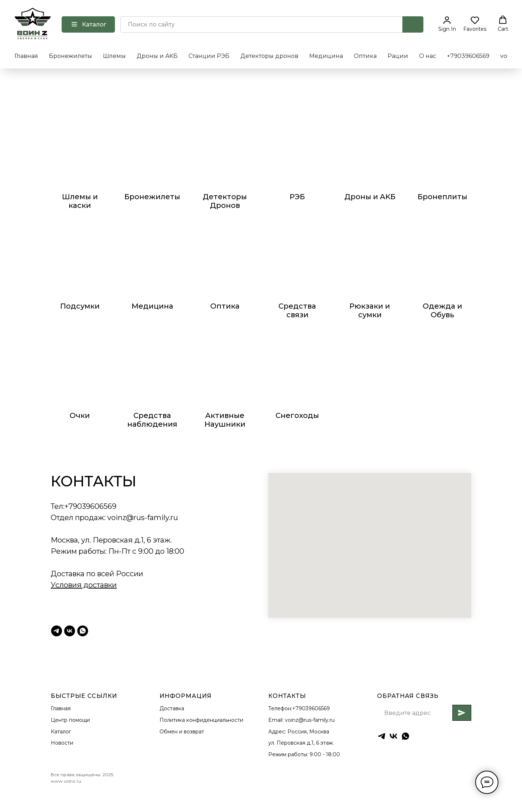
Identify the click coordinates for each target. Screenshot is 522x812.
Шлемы (114, 56)
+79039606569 (468, 56)
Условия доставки (84, 585)
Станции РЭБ (209, 56)
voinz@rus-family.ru (143, 518)
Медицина (326, 56)
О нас (428, 56)
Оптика (365, 56)
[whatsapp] (405, 736)
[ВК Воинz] (70, 631)
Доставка (172, 708)
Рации (398, 56)
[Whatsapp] (83, 631)
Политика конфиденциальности (201, 720)
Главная (26, 56)
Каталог (61, 732)
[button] (447, 24)
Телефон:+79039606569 (299, 708)
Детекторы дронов (269, 56)
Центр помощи (70, 720)
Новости (62, 743)
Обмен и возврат (182, 732)
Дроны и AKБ (157, 56)
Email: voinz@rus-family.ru (301, 720)
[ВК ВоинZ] (393, 736)
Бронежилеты (71, 56)
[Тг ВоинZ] (57, 631)
